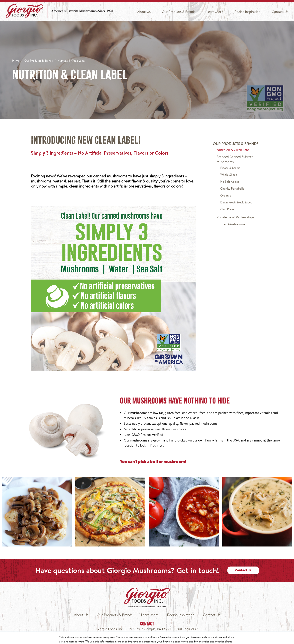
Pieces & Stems (230, 168)
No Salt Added (230, 182)
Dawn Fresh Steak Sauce (236, 202)
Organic (226, 195)
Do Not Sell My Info (194, 640)
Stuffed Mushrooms (231, 224)
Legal (237, 640)
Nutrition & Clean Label (233, 150)
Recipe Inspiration (247, 12)
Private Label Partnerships (235, 217)
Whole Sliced (229, 175)
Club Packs (227, 209)
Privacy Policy (166, 640)
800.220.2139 (187, 629)
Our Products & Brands (178, 12)
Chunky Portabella (232, 188)
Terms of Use (220, 640)
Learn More (215, 12)
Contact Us (280, 12)
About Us (144, 12)
